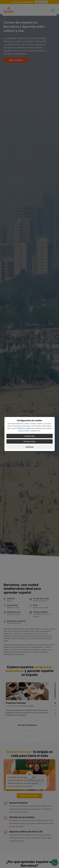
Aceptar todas (29, 436)
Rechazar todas (29, 441)
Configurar (29, 447)
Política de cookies (24, 428)
